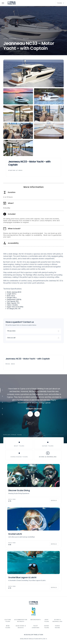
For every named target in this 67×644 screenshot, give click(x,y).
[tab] (19, 444)
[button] (3, 3)
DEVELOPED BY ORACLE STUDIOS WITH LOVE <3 (33, 639)
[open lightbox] (33, 73)
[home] (12, 3)
